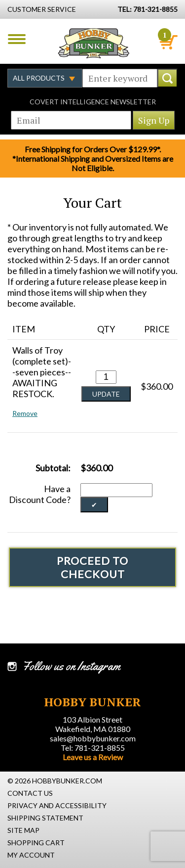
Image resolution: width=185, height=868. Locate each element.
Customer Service (42, 9)
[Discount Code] (116, 490)
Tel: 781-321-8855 (93, 748)
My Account (31, 855)
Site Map (23, 830)
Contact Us (30, 793)
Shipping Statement (45, 818)
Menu (17, 39)
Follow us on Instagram (71, 666)
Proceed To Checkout (92, 567)
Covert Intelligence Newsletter (93, 102)
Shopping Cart (36, 843)
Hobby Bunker (93, 43)
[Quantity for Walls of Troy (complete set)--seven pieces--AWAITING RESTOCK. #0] (106, 377)
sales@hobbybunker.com (93, 738)
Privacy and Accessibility (57, 805)
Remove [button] (25, 413)
